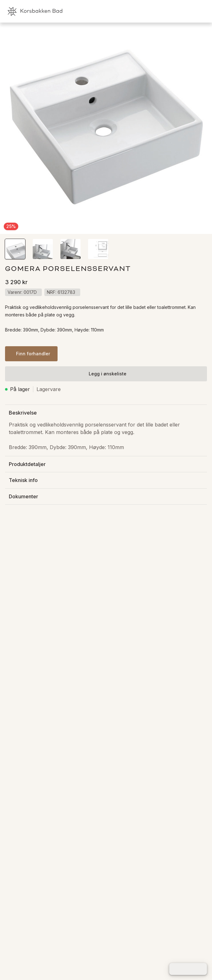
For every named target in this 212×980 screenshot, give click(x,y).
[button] (15, 249)
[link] (174, 11)
